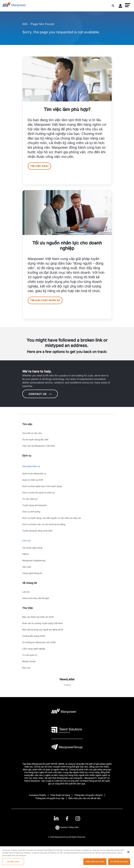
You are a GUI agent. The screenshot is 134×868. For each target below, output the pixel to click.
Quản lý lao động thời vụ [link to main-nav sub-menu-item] (34, 474)
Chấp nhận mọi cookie (95, 863)
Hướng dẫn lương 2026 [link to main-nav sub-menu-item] (34, 636)
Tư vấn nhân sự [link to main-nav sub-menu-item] (30, 499)
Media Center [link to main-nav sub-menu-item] (29, 661)
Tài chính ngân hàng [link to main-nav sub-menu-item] (32, 548)
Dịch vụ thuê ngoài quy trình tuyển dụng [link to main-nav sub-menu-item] (42, 486)
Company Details (37, 795)
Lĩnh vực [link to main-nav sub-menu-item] (27, 541)
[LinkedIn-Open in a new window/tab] (56, 818)
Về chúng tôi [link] (30, 583)
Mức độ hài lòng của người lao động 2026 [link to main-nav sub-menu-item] (43, 630)
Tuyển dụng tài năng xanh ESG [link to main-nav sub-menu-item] (37, 531)
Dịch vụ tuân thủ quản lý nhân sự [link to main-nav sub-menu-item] (38, 493)
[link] (67, 819)
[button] (128, 5)
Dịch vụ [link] (27, 456)
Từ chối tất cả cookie (119, 863)
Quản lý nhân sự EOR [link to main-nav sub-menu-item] (33, 480)
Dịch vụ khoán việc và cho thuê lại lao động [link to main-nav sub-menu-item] (44, 524)
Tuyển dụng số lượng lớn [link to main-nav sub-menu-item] (34, 505)
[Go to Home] (14, 6)
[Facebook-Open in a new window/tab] (67, 819)
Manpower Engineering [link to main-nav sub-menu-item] (34, 560)
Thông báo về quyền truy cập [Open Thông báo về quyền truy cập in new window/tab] (50, 798)
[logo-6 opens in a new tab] (67, 748)
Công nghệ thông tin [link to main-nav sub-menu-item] (32, 573)
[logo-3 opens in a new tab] (67, 730)
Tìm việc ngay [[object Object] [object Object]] (40, 166)
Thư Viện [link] (28, 608)
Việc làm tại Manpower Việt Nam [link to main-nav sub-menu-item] (39, 446)
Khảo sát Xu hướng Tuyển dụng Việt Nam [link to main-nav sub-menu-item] (43, 623)
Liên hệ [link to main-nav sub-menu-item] (26, 592)
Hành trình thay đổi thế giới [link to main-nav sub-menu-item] (36, 598)
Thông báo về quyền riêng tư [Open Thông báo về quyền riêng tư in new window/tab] (88, 795)
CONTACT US (40, 394)
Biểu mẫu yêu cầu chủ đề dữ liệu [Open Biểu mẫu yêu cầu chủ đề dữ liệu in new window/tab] (85, 798)
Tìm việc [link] (27, 424)
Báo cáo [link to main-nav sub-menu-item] (26, 668)
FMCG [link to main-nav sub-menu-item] (25, 554)
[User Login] (120, 7)
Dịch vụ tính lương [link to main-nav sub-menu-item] (31, 512)
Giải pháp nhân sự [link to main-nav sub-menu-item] (31, 466)
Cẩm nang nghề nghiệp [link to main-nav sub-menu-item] (34, 649)
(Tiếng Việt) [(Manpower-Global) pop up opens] (67, 827)
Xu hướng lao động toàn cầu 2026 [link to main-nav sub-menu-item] (39, 642)
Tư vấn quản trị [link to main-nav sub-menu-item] (30, 655)
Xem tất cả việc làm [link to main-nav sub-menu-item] (32, 433)
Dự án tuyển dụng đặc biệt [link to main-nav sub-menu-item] (35, 439)
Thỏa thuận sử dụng (60, 795)
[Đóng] (128, 854)
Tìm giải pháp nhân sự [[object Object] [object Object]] (45, 300)
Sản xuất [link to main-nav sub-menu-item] (27, 567)
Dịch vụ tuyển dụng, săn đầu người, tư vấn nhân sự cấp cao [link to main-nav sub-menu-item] (52, 518)
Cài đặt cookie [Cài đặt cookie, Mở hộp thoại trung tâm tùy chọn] (13, 863)
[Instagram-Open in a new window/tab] (78, 819)
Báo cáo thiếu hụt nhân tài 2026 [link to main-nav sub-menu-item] (38, 617)
